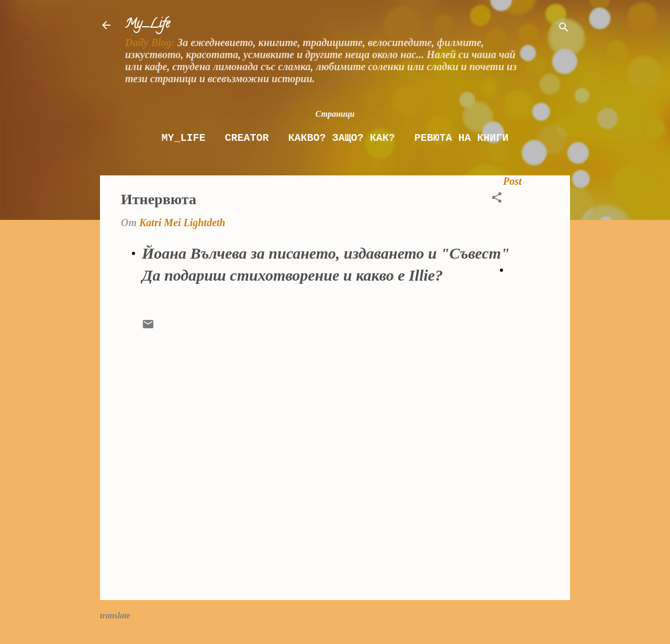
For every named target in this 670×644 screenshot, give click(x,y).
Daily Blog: (150, 42)
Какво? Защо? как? (341, 138)
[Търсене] (564, 29)
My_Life (147, 25)
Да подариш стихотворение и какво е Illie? (292, 275)
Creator (247, 138)
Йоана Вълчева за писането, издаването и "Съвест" (326, 253)
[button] (497, 199)
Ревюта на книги (462, 138)
